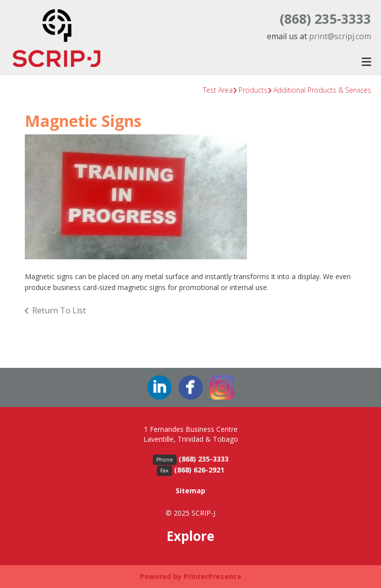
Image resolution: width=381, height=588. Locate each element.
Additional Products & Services (322, 90)
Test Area (218, 90)
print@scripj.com (340, 36)
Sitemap (190, 491)
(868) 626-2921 (199, 470)
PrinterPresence (213, 576)
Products (253, 90)
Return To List (59, 310)
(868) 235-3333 (325, 19)
